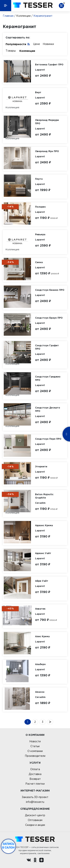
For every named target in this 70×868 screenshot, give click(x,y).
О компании (35, 751)
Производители (35, 756)
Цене (36, 44)
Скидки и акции (35, 825)
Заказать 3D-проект (35, 797)
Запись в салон (8, 846)
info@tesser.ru (35, 802)
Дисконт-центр (35, 815)
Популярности (18, 44)
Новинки (48, 44)
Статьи (35, 746)
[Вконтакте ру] (29, 861)
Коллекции (23, 16)
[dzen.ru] (41, 861)
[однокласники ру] (35, 861)
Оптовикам (35, 820)
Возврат (35, 779)
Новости (35, 741)
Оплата (35, 769)
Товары (11, 51)
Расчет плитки (35, 784)
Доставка (35, 774)
